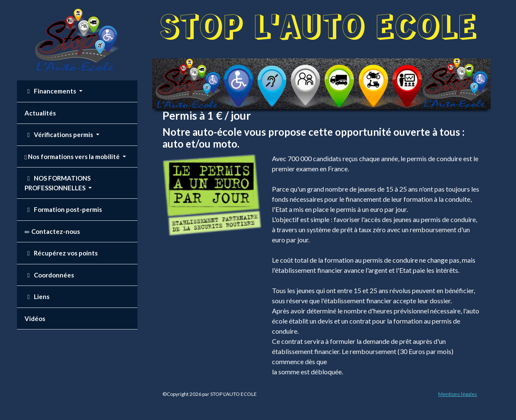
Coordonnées (49, 275)
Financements (51, 91)
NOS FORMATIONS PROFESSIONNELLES (58, 183)
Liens (37, 296)
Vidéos (35, 318)
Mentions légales (458, 394)
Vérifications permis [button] (59, 135)
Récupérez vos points (61, 253)
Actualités (40, 113)
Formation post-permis (63, 209)
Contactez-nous (52, 232)
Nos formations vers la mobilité (73, 157)
